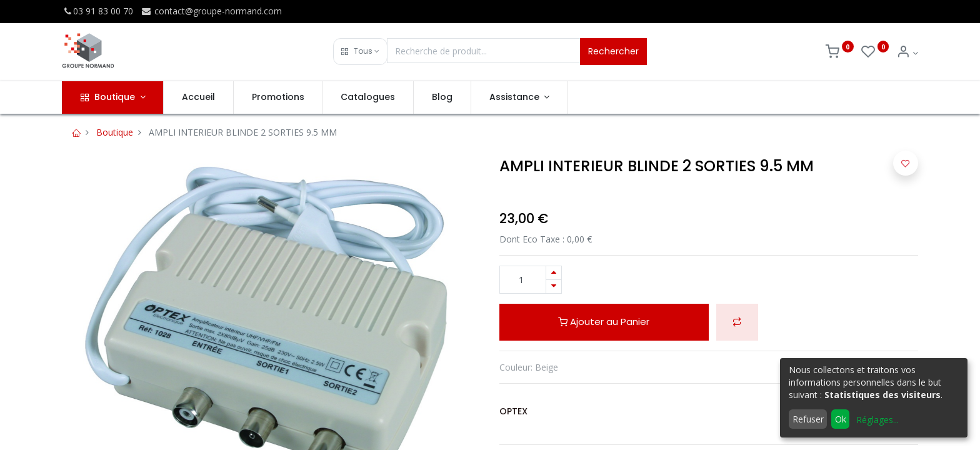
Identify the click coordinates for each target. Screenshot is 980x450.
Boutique (115, 132)
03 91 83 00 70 (97, 11)
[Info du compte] (907, 53)
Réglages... (877, 420)
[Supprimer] (554, 287)
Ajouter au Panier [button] (604, 322)
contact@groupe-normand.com (211, 11)
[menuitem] (198, 97)
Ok (841, 419)
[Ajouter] (554, 273)
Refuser (808, 419)
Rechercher (613, 51)
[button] (360, 52)
